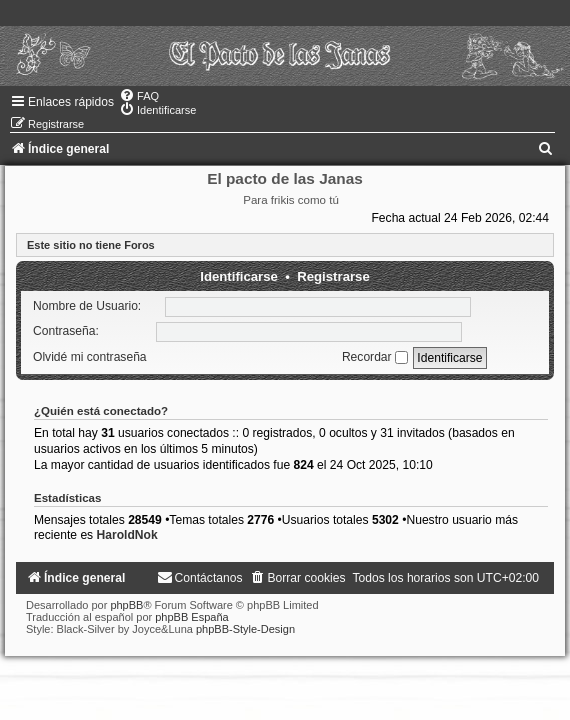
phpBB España (191, 617)
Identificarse (239, 276)
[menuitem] (139, 96)
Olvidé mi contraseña (90, 357)
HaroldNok (127, 535)
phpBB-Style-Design (245, 629)
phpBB (126, 605)
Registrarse (333, 276)
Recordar (375, 357)
